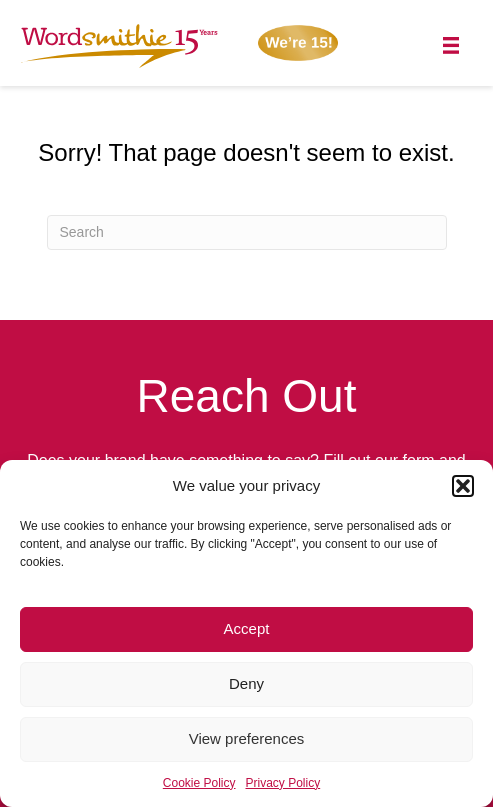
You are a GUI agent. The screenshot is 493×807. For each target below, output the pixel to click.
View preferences (247, 738)
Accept (247, 628)
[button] (463, 486)
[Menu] (451, 45)
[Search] (247, 232)
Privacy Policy (283, 783)
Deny (246, 683)
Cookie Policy (199, 783)
